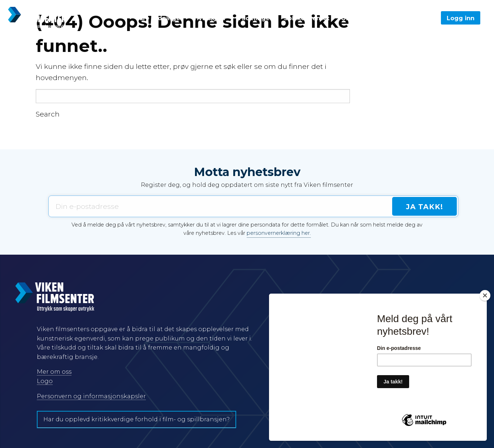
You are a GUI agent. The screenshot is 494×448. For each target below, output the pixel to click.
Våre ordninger (159, 18)
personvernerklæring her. (279, 233)
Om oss (353, 18)
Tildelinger (255, 18)
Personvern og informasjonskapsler (91, 396)
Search (48, 114)
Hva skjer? (210, 18)
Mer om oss (54, 372)
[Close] (485, 295)
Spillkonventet (307, 18)
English (387, 18)
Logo (45, 381)
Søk (420, 18)
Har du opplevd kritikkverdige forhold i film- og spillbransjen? (136, 419)
